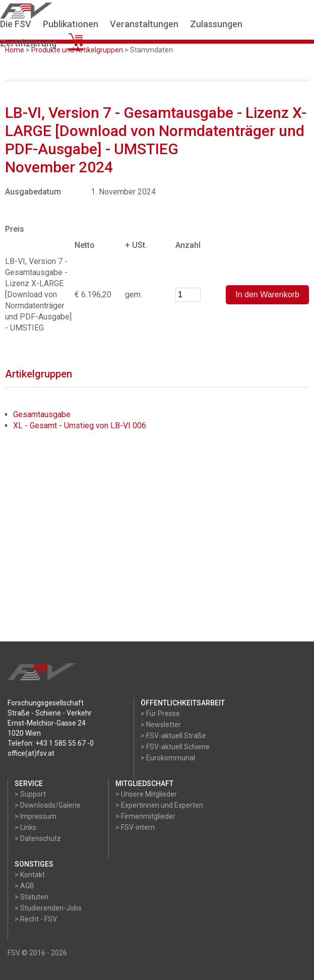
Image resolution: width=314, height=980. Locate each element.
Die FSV (16, 24)
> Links (25, 827)
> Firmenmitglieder (145, 816)
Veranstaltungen (144, 24)
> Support (30, 794)
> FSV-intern (135, 827)
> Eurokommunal (168, 758)
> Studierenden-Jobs (48, 908)
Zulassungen (216, 24)
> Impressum (36, 816)
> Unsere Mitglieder (146, 794)
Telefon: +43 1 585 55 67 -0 (51, 743)
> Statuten (32, 897)
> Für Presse (160, 713)
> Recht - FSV (36, 919)
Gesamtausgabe (42, 414)
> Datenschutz (38, 838)
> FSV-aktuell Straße (173, 736)
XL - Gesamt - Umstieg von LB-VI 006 (80, 426)
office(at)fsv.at (31, 753)
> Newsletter (161, 725)
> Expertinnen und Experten (159, 805)
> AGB (24, 886)
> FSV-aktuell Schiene (175, 747)
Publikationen (71, 24)
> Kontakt (30, 875)
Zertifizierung (28, 43)
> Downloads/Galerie (48, 805)
